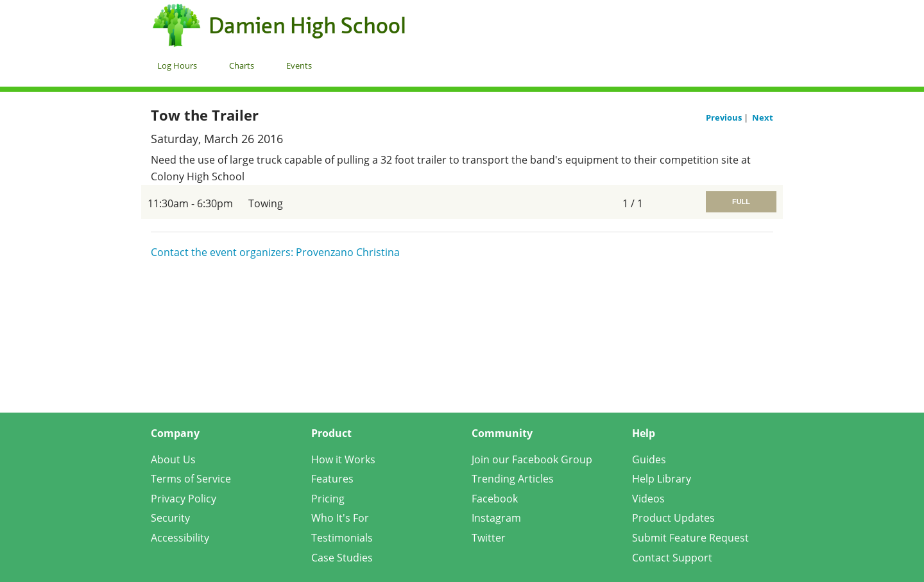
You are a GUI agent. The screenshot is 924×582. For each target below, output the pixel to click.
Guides (649, 459)
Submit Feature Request (690, 538)
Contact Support (672, 558)
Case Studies (342, 558)
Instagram (496, 518)
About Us (173, 459)
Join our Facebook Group (532, 459)
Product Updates (673, 518)
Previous (725, 117)
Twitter (489, 538)
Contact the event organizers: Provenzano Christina (275, 252)
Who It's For (340, 518)
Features (332, 479)
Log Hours (177, 65)
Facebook (495, 499)
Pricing (328, 499)
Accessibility (180, 538)
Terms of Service (191, 479)
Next (763, 117)
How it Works (343, 459)
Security (170, 518)
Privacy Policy (184, 499)
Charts (242, 65)
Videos (648, 499)
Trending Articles (513, 479)
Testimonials (342, 538)
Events (299, 65)
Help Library (662, 479)
